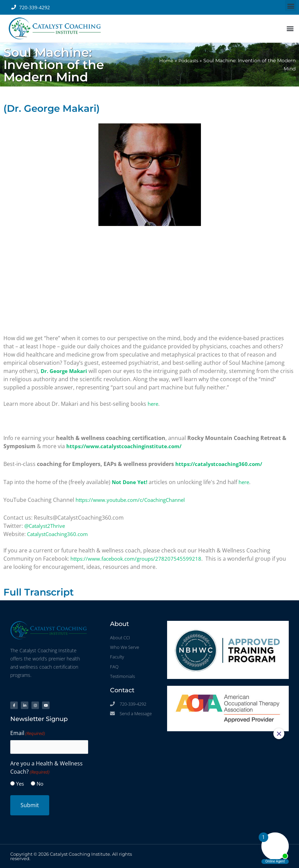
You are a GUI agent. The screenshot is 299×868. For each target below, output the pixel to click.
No (40, 783)
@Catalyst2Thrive (46, 525)
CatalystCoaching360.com (60, 534)
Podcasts (187, 61)
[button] (291, 6)
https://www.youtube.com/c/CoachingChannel (135, 499)
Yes (20, 783)
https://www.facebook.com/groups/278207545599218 (139, 558)
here (154, 404)
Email (28, 733)
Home (164, 61)
